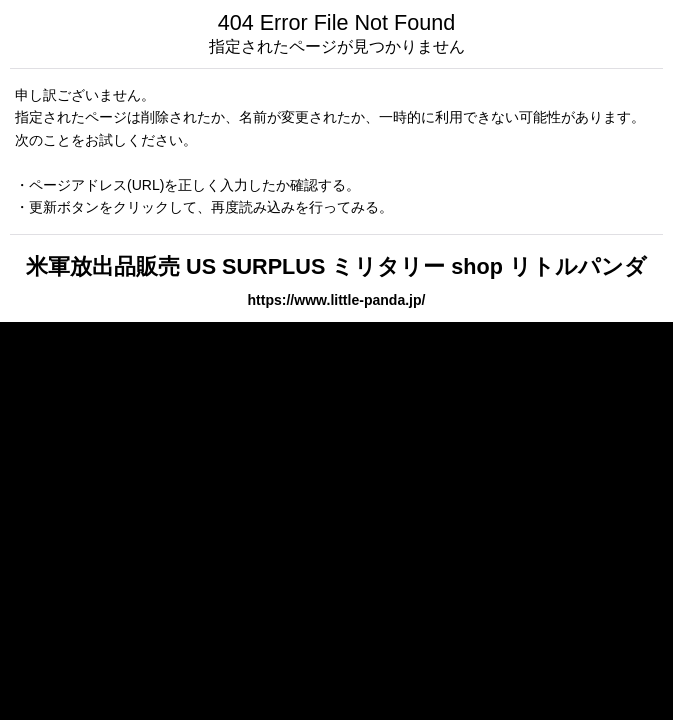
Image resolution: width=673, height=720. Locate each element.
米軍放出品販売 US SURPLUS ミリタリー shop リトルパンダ (336, 266)
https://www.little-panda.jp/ (337, 300)
